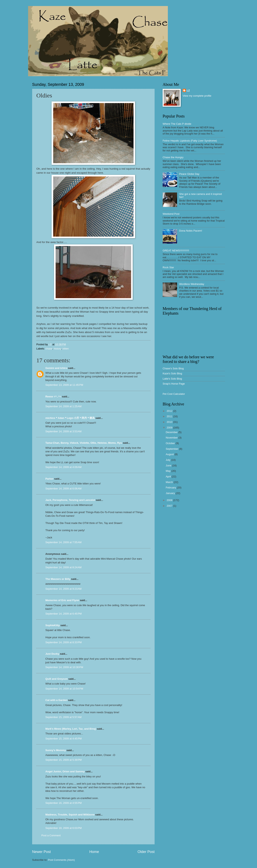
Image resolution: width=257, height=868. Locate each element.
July (168, 460)
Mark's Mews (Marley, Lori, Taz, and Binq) (71, 729)
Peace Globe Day (189, 174)
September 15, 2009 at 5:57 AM (63, 717)
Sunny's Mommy (56, 750)
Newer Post (41, 852)
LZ (188, 91)
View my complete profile (197, 96)
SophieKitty (53, 625)
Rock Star (168, 267)
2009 (170, 428)
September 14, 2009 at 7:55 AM (63, 542)
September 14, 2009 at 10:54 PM (64, 689)
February (171, 488)
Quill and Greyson (57, 679)
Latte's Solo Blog (172, 379)
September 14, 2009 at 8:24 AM (63, 567)
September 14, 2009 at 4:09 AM (63, 467)
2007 (170, 506)
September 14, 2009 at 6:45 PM (64, 614)
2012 (170, 411)
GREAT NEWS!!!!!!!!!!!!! (176, 251)
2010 (170, 422)
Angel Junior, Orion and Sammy (65, 771)
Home (94, 852)
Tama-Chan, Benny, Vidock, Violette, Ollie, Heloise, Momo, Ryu (84, 443)
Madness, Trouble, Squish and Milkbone (70, 815)
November (172, 438)
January (171, 493)
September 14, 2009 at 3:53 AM (63, 431)
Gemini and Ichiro (56, 368)
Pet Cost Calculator (174, 394)
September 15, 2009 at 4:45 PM (64, 739)
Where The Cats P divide (177, 124)
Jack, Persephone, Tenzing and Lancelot (70, 500)
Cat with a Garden (56, 700)
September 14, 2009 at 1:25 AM (63, 406)
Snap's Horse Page (174, 384)
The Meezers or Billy (58, 579)
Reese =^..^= (53, 397)
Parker (49, 479)
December (172, 432)
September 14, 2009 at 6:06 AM (63, 489)
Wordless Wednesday (192, 284)
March (170, 482)
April (169, 477)
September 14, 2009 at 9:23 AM (63, 589)
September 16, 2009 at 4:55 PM (64, 803)
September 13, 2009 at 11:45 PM (64, 385)
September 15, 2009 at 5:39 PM (64, 760)
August (170, 454)
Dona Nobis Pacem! (191, 231)
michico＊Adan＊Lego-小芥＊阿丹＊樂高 (70, 418)
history (58, 349)
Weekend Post (171, 214)
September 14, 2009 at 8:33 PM (64, 642)
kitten (66, 349)
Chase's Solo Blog (173, 368)
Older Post (146, 852)
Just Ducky (52, 654)
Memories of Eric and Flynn (62, 600)
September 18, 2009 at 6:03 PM (64, 828)
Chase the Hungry (173, 157)
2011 (170, 416)
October (171, 443)
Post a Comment (51, 835)
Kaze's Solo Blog (172, 373)
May (168, 471)
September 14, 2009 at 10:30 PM (64, 667)
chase (49, 349)
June (169, 465)
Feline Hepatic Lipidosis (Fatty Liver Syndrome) (190, 141)
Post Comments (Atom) (61, 860)
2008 (170, 500)
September (172, 449)
